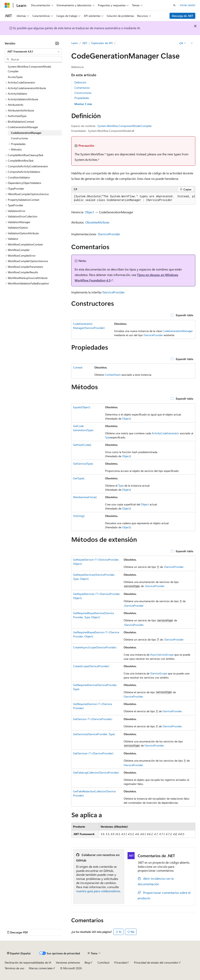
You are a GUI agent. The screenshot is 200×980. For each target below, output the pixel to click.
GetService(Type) (83, 464)
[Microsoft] (7, 5)
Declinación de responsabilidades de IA (28, 962)
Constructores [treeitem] (19, 138)
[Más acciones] (192, 43)
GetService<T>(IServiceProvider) (93, 719)
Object (89, 212)
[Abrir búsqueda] (174, 5)
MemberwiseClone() (85, 497)
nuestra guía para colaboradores (98, 891)
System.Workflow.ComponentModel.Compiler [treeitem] (30, 69)
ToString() (79, 516)
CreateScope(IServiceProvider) (91, 666)
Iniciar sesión (188, 5)
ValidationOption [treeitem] (18, 228)
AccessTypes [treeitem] (15, 77)
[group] (133, 199)
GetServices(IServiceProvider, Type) (94, 734)
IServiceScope (159, 673)
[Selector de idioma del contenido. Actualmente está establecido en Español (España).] (19, 953)
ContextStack (113, 375)
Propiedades (82, 98)
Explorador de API (102, 43)
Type (108, 437)
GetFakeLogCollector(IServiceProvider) (96, 772)
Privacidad (120, 962)
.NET (85, 43)
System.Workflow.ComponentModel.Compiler (125, 126)
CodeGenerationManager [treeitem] (26, 133)
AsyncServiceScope (162, 655)
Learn (75, 43)
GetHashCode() (82, 445)
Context (78, 367)
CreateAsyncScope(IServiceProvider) (95, 647)
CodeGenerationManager (178, 331)
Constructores (83, 93)
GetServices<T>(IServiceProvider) (93, 753)
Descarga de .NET (183, 16)
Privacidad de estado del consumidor (156, 962)
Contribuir (104, 962)
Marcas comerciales (41, 968)
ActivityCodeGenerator (165, 433)
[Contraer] (57, 43)
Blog (87, 962)
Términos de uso (14, 968)
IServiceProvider (109, 234)
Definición (80, 82)
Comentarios (82, 88)
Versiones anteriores (68, 962)
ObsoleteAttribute (97, 222)
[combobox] (33, 52)
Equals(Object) (82, 407)
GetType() (79, 478)
